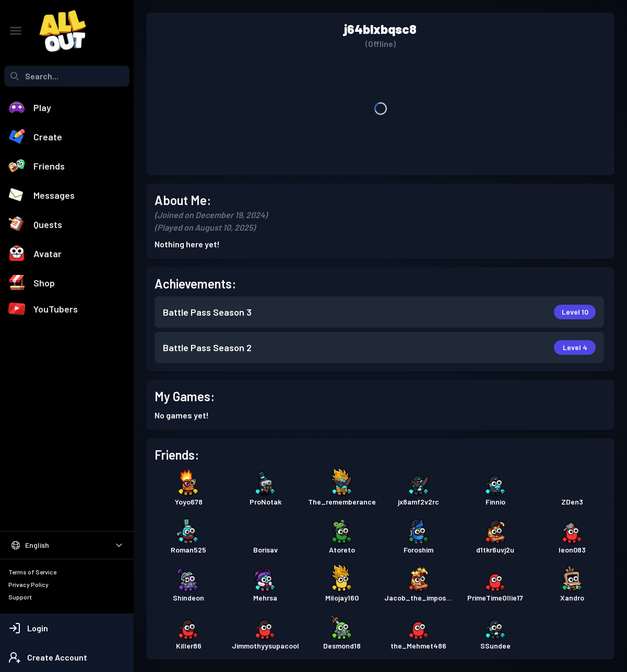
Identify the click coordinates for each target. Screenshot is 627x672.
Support (20, 597)
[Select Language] (67, 545)
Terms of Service (32, 572)
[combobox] (67, 76)
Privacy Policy (28, 584)
